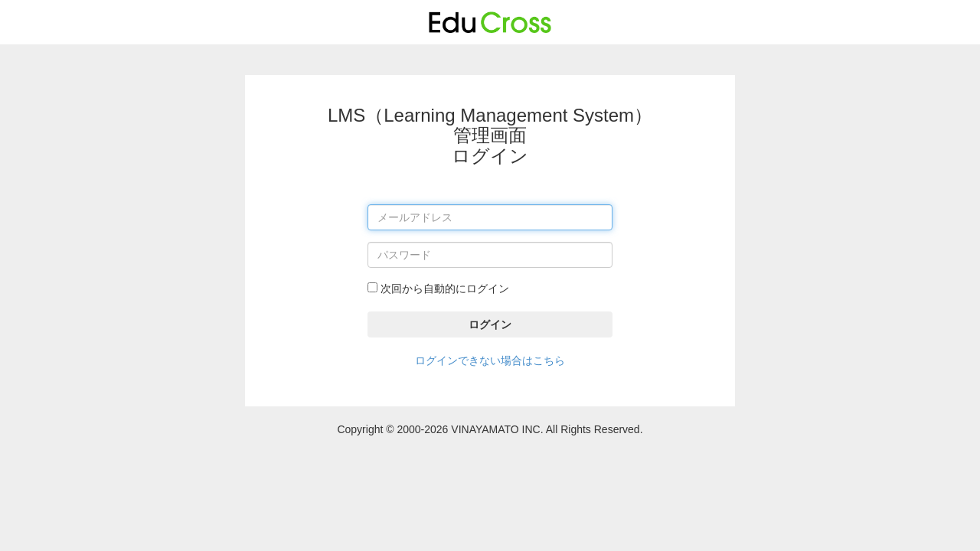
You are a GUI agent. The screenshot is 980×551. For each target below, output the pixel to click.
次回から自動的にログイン (438, 289)
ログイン (490, 324)
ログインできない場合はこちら (490, 360)
